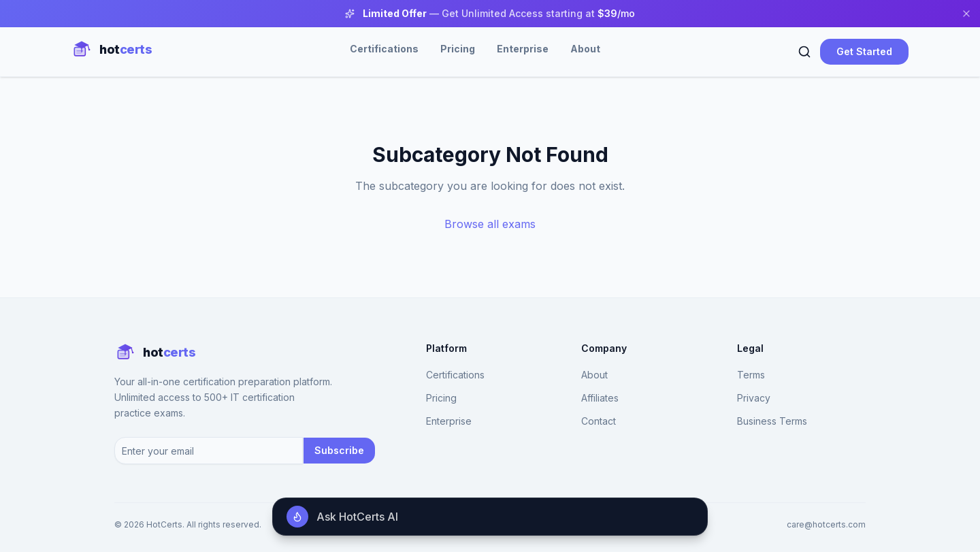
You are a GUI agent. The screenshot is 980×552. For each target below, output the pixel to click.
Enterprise (523, 49)
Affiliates (600, 398)
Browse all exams (490, 224)
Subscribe (339, 450)
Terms (751, 375)
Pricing (458, 49)
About (585, 49)
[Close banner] (966, 14)
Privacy (754, 398)
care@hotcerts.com (826, 524)
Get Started (864, 51)
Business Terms (772, 421)
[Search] (804, 52)
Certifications (384, 49)
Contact (599, 421)
